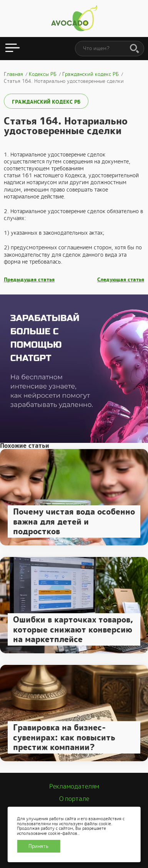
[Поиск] (135, 49)
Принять (38, 846)
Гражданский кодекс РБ (46, 102)
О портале (74, 799)
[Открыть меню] (12, 49)
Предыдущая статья (29, 280)
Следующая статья (121, 280)
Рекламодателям (74, 786)
